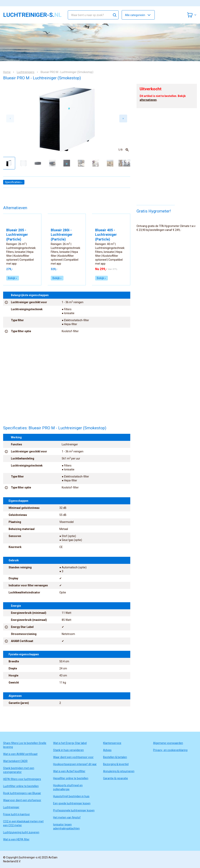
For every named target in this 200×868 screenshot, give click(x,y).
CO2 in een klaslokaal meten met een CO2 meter (23, 823)
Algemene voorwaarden (168, 743)
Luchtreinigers (26, 72)
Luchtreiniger (11, 807)
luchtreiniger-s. (32, 15)
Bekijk (13, 278)
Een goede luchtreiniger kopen (72, 803)
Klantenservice (112, 743)
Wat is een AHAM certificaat (20, 754)
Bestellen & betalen (115, 757)
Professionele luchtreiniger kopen (74, 810)
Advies (107, 750)
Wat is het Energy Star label (70, 743)
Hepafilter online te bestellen (71, 778)
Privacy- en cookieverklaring (170, 750)
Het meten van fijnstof (67, 817)
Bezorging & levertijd (116, 764)
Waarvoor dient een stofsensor (22, 800)
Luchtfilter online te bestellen (21, 786)
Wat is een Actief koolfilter (69, 771)
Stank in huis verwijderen (68, 750)
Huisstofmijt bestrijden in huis (71, 796)
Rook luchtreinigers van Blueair (22, 793)
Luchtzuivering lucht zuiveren (21, 832)
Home (7, 72)
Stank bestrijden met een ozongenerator (19, 770)
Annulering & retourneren (119, 771)
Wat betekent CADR (15, 761)
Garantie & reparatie (116, 778)
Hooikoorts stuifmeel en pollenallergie (68, 787)
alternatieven (148, 100)
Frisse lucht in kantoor (17, 814)
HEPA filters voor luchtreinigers (22, 779)
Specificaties (14, 182)
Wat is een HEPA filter (16, 839)
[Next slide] (123, 118)
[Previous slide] (10, 118)
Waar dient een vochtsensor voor (73, 757)
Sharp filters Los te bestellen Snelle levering (25, 745)
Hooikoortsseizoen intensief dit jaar (75, 764)
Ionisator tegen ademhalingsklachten (66, 826)
